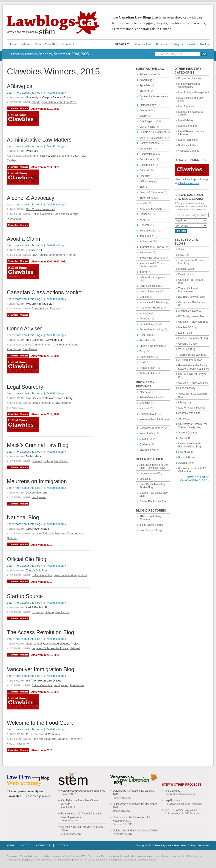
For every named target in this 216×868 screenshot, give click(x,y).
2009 (49, 262)
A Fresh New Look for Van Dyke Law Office (82, 829)
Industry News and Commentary (189, 85)
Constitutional (147, 159)
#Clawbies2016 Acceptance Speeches (83, 791)
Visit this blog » (57, 93)
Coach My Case (187, 344)
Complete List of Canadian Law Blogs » (195, 479)
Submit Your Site (46, 44)
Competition (146, 149)
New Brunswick (148, 414)
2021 (57, 692)
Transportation (148, 368)
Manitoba (145, 403)
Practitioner (14, 219)
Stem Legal (47, 31)
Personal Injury (148, 324)
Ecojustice (145, 479)
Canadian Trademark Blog (193, 322)
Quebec (144, 444)
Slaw (181, 249)
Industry (37, 533)
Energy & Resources (151, 192)
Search (181, 231)
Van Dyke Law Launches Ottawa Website (80, 802)
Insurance (145, 252)
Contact (63, 845)
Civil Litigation (147, 121)
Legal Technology (188, 140)
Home (13, 44)
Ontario (144, 439)
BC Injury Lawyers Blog (192, 297)
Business (145, 110)
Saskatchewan (148, 450)
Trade (143, 362)
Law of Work (185, 452)
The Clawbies (172, 791)
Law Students (186, 106)
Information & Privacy (152, 247)
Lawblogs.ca (53, 23)
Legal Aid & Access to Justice (50, 648)
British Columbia (149, 398)
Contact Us (70, 44)
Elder (142, 187)
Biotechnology (148, 105)
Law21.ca (184, 255)
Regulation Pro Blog (151, 473)
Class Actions (147, 127)
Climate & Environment (153, 132)
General (144, 225)
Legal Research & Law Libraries (52, 403)
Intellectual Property (151, 258)
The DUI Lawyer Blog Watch (181, 810)
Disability (145, 176)
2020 (57, 655)
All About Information (190, 360)
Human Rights (148, 231)
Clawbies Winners (189, 183)
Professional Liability (151, 330)
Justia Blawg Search (151, 525)
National (144, 409)
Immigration (146, 236)
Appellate (145, 85)
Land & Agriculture (150, 286)
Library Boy (185, 402)
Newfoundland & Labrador (154, 419)
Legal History (186, 120)
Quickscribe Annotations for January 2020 (133, 793)
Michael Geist (186, 269)
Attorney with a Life (189, 413)
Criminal (144, 170)
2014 (49, 167)
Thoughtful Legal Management (188, 290)
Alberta (144, 392)
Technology (146, 357)
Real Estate (146, 335)
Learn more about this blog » (25, 93)
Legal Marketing (187, 126)
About (26, 44)
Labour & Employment (152, 277)
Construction (147, 165)
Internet (144, 272)
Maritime (144, 297)
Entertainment (148, 198)
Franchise (145, 214)
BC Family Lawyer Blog (192, 316)
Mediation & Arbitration (153, 302)
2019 (49, 692)
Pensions (145, 319)
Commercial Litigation (152, 138)
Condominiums (148, 154)
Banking (144, 91)
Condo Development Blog (193, 338)
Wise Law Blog (187, 349)
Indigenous (146, 241)
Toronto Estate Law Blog (192, 355)
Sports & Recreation (151, 346)
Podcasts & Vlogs (188, 145)
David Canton (186, 274)
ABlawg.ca (184, 419)
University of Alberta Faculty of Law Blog (190, 445)
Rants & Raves (187, 458)
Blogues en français (190, 78)
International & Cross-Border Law (152, 265)
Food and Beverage (151, 209)
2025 (57, 167)
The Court (184, 438)
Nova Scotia (146, 433)
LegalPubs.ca (172, 800)
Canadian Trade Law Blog (193, 383)
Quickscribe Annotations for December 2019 (135, 806)
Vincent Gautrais (188, 433)
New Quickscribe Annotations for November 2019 (131, 819)
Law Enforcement (149, 291)
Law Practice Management (194, 93)
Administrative (148, 74)
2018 (57, 356)
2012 (49, 109)
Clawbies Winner (19, 108)
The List (205, 44)
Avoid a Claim (186, 463)
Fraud (143, 220)
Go (204, 54)
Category (177, 44)
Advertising (146, 80)
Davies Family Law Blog (153, 501)
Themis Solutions (37, 570)
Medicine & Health (150, 308)
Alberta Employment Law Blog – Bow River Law (154, 466)
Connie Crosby (187, 388)
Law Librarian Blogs (151, 530)
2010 (57, 262)
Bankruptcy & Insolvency (154, 96)
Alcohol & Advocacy (190, 311)
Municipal (145, 313)
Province (162, 44)
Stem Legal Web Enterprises (171, 845)
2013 (57, 109)
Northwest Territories (151, 428)
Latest (191, 44)
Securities (145, 341)
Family (143, 203)
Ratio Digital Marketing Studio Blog (153, 486)
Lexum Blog (185, 333)
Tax (142, 352)
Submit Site (43, 845)
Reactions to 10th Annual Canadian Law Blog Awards (81, 815)
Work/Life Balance (189, 151)
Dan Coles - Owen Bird (40, 209)
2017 (57, 414)
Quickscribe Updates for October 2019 (135, 831)
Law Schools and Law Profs (59, 102)
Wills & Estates (148, 373)
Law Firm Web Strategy (192, 408)
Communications (149, 143)
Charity (144, 116)
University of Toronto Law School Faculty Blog (193, 426)
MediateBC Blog (188, 327)
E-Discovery (146, 181)
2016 (49, 356)
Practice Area (143, 44)
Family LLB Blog (200, 369)
